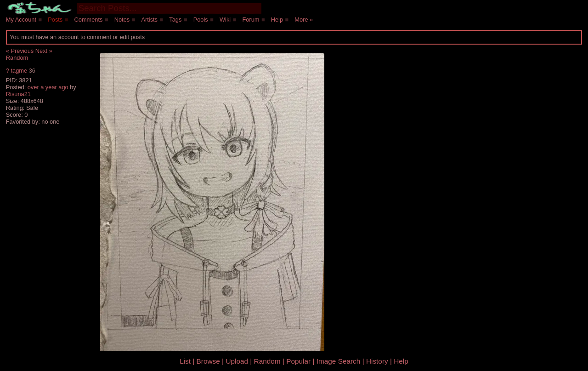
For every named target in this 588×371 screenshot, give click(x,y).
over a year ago (48, 87)
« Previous (20, 51)
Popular (298, 361)
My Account (21, 20)
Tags (175, 20)
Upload (237, 361)
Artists (149, 20)
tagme (19, 71)
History (377, 361)
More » (304, 20)
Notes (122, 20)
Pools (201, 20)
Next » (44, 51)
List (185, 361)
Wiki (225, 20)
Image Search (339, 361)
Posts (55, 20)
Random (17, 58)
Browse (208, 361)
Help (277, 20)
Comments (89, 20)
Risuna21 (18, 94)
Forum (251, 20)
